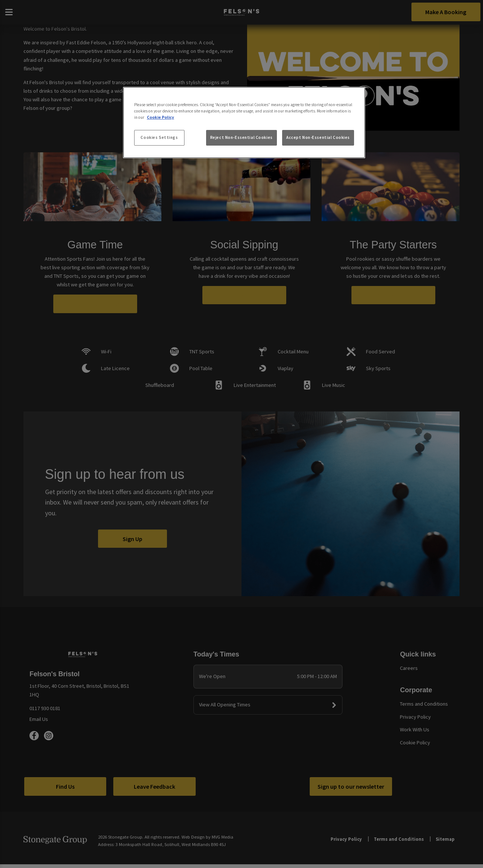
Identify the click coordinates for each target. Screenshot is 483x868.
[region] (244, 123)
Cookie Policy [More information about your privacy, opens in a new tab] (160, 117)
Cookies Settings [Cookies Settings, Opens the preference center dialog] (159, 137)
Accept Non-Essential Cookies (318, 137)
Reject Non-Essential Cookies (241, 137)
